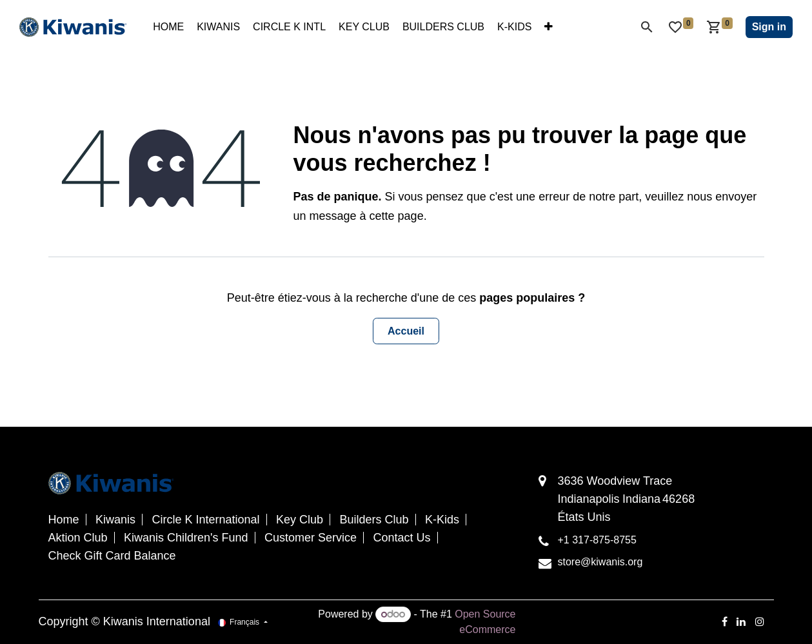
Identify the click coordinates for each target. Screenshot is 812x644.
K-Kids (442, 520)
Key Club (300, 520)
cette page (397, 216)
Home (64, 520)
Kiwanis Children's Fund (186, 538)
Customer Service (311, 538)
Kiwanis (115, 520)
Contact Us (402, 538)
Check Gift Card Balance (112, 556)
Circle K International (205, 520)
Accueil (406, 331)
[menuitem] (168, 27)
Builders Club (374, 520)
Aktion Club (78, 538)
